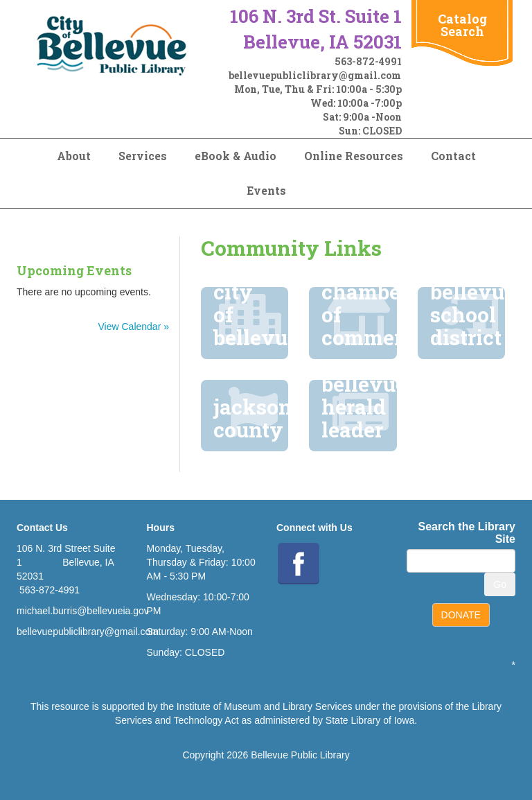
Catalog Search (462, 25)
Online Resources (354, 156)
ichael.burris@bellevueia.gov (87, 611)
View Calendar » (134, 327)
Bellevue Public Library (300, 755)
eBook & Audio (236, 156)
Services (143, 156)
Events (266, 190)
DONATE (461, 615)
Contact (453, 156)
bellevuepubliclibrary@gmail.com (315, 75)
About (74, 156)
